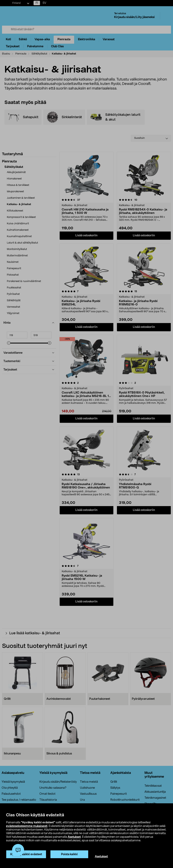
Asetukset (74, 837)
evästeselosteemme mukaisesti (27, 826)
